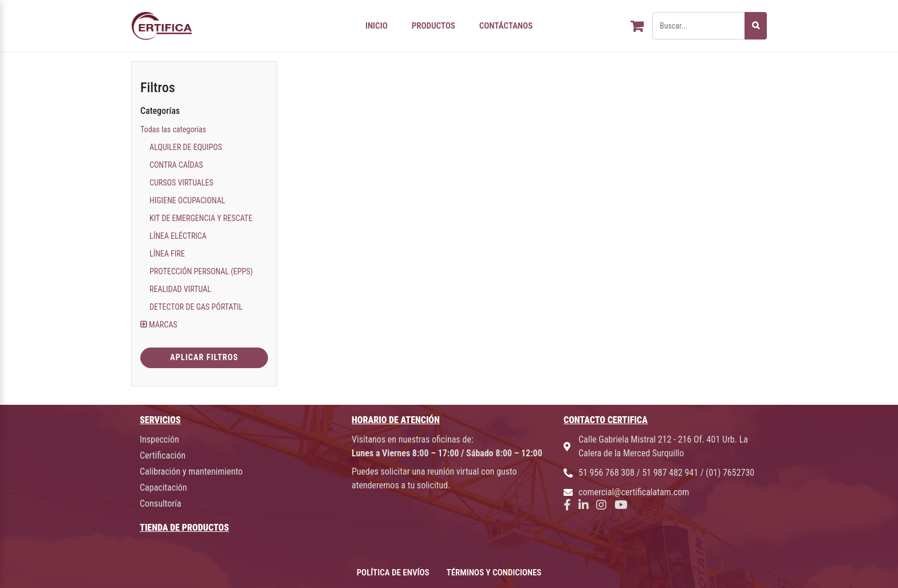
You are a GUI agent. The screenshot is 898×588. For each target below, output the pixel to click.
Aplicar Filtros (204, 358)
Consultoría (160, 504)
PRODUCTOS (434, 26)
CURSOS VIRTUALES (182, 183)
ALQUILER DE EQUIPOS (186, 147)
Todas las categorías (173, 129)
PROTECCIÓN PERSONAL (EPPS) (201, 271)
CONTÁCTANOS (506, 26)
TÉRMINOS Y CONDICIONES (494, 573)
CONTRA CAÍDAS (176, 165)
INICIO (377, 26)
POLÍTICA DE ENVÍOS (393, 573)
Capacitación (164, 488)
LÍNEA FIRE (167, 254)
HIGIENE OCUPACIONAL (187, 200)
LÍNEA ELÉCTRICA (178, 236)
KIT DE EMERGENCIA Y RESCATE (201, 218)
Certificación (163, 455)
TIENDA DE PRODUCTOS (184, 528)
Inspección (159, 439)
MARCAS (163, 325)
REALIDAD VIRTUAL (180, 289)
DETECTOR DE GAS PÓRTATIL (196, 307)
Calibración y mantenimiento (191, 471)
